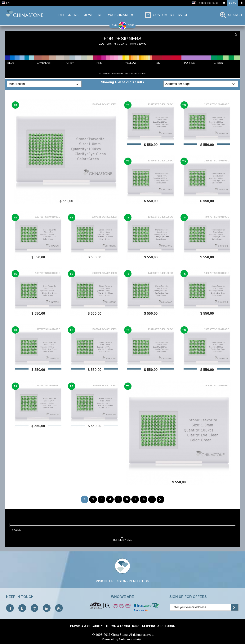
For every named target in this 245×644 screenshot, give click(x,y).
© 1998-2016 (101, 635)
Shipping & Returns (159, 626)
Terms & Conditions (122, 626)
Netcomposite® (130, 639)
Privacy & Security (86, 626)
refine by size (123, 539)
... (152, 499)
